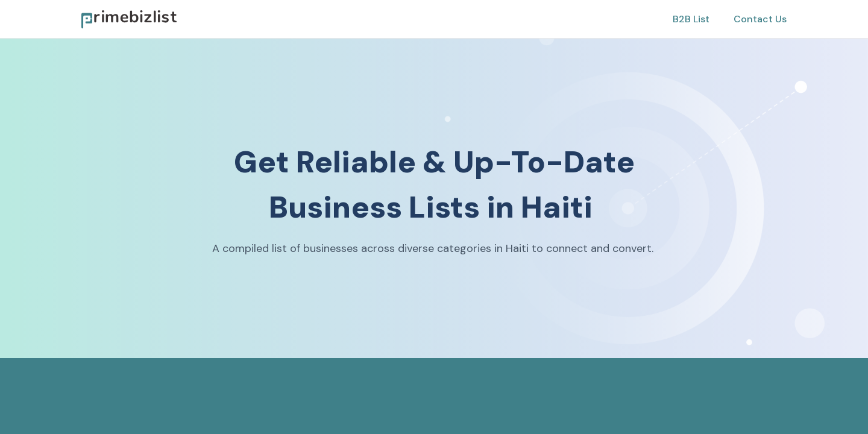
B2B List (691, 19)
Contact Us (760, 19)
